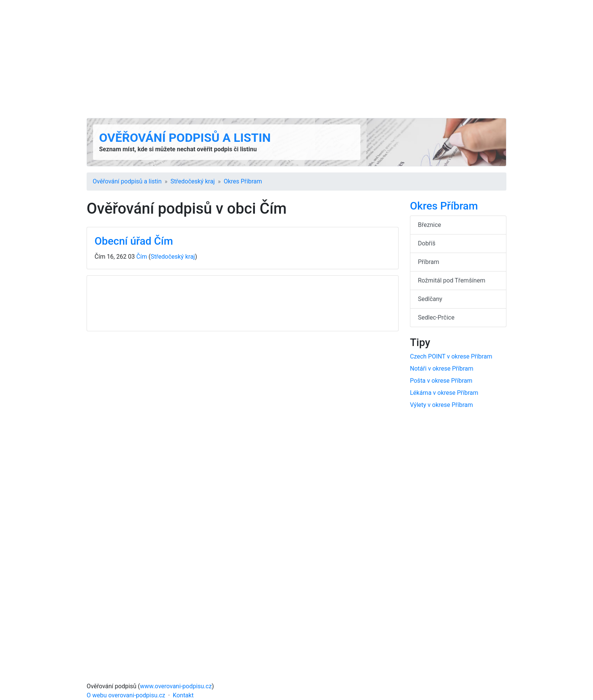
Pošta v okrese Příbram (441, 381)
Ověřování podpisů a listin (185, 138)
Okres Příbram (243, 181)
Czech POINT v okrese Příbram (451, 356)
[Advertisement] (296, 59)
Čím (141, 257)
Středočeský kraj (193, 181)
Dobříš (427, 243)
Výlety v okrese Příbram (442, 405)
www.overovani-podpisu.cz (176, 686)
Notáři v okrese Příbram (442, 369)
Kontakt (183, 695)
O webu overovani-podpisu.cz (126, 695)
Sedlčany (430, 299)
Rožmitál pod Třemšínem (452, 280)
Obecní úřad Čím (134, 241)
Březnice (429, 225)
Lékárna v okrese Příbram (444, 393)
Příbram (428, 262)
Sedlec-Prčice (436, 317)
